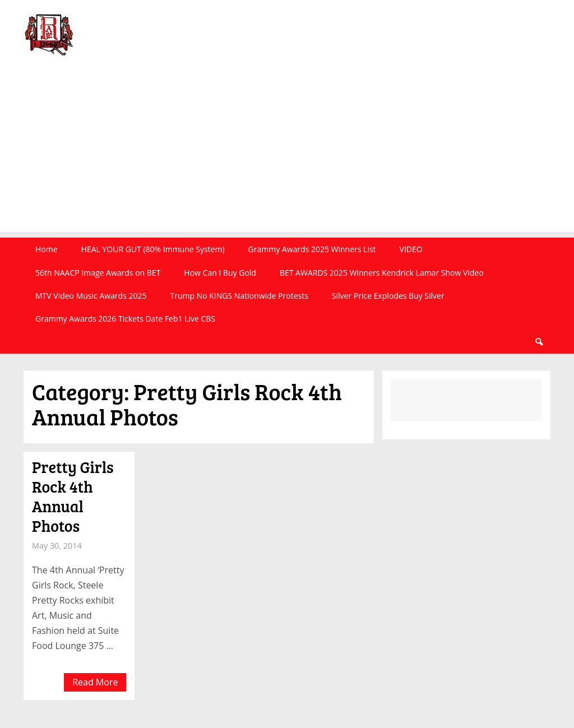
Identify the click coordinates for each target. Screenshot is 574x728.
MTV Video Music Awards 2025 (91, 296)
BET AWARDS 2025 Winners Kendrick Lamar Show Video (382, 273)
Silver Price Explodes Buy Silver (388, 296)
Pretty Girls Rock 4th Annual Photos (73, 496)
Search (539, 342)
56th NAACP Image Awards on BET (98, 273)
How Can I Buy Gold (220, 273)
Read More (95, 682)
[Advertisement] (287, 154)
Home (47, 249)
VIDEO (411, 249)
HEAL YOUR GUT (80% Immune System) (153, 249)
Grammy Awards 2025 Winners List (312, 249)
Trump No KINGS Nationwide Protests (239, 296)
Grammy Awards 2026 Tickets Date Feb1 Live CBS (125, 319)
